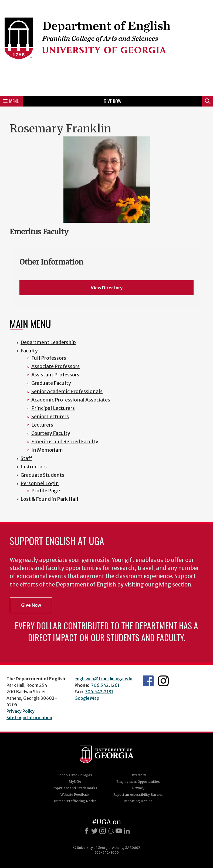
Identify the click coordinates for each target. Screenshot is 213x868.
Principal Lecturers (53, 408)
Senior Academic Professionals (67, 391)
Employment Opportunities (138, 782)
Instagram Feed (163, 681)
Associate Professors (55, 366)
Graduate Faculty (51, 383)
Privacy (138, 788)
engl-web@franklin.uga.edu (103, 679)
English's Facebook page (148, 681)
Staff (26, 458)
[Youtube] (119, 831)
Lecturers (42, 425)
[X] (94, 831)
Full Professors (49, 358)
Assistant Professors (55, 375)
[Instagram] (103, 831)
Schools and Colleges (75, 775)
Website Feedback (75, 795)
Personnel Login (40, 483)
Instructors (34, 467)
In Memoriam (47, 450)
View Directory (107, 288)
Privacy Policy (21, 711)
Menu (11, 101)
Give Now (113, 101)
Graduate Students (42, 475)
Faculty (29, 351)
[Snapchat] (111, 831)
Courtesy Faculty (51, 433)
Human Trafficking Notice (75, 801)
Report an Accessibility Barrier (138, 795)
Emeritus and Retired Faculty (65, 442)
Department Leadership (48, 342)
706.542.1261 (105, 685)
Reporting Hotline (138, 801)
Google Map (87, 698)
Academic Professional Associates (71, 400)
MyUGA (75, 782)
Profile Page (46, 491)
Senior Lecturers (50, 416)
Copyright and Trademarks (75, 788)
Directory (138, 775)
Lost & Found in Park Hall (49, 499)
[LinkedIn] (127, 831)
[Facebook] (86, 831)
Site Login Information (29, 718)
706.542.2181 (99, 692)
